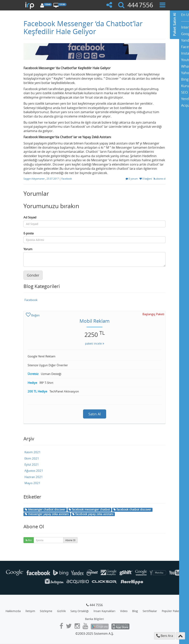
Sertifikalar (150, 611)
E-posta (29, 233)
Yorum (28, 249)
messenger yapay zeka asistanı (47, 514)
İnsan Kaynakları (104, 611)
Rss (29, 540)
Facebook (67, 179)
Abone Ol (70, 540)
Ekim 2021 (32, 458)
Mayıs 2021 (32, 483)
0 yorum (132, 179)
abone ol (160, 179)
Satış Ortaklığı (80, 611)
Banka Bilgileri (94, 619)
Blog (135, 611)
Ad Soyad (30, 217)
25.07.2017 (53, 179)
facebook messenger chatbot (89, 509)
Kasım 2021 (33, 452)
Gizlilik (61, 611)
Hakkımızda (13, 611)
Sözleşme (46, 611)
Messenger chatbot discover (45, 509)
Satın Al (95, 414)
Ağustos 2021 (34, 471)
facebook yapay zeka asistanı (93, 514)
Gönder (33, 275)
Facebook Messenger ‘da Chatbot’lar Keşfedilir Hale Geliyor (83, 27)
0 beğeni (146, 179)
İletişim (30, 611)
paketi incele (95, 343)
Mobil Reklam (94, 321)
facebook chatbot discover (132, 509)
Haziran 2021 (34, 477)
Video (124, 611)
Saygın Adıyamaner (34, 179)
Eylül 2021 (32, 464)
